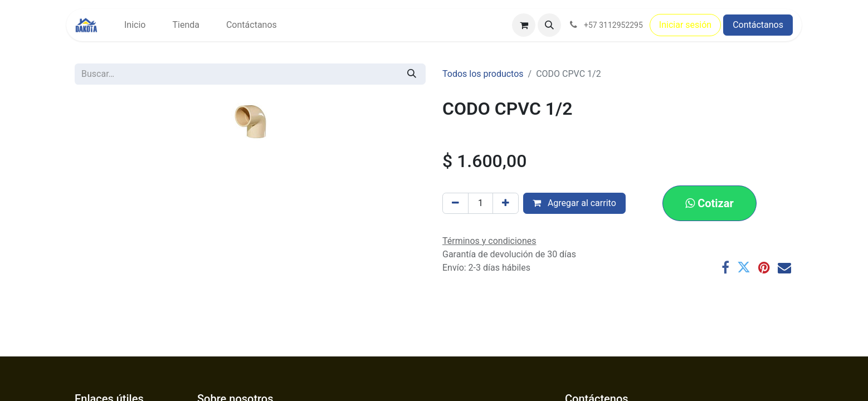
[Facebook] (725, 267)
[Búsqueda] (412, 74)
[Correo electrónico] (784, 267)
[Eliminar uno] (455, 203)
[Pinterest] (764, 267)
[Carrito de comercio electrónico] (524, 25)
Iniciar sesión (685, 25)
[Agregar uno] (506, 203)
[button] (549, 25)
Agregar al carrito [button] (574, 203)
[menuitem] (135, 25)
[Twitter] (744, 267)
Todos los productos (483, 74)
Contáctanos (758, 25)
